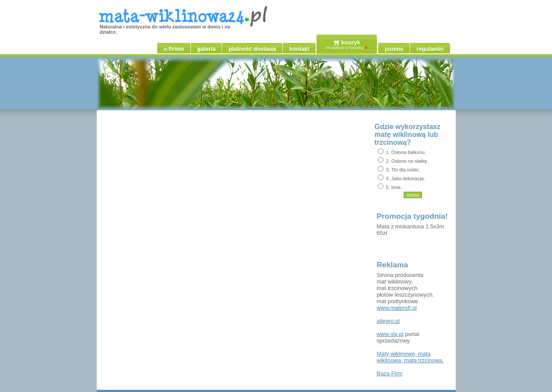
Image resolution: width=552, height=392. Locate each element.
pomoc (394, 49)
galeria (207, 49)
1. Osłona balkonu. (406, 152)
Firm (390, 373)
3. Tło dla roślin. (403, 170)
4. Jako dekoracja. (406, 178)
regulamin (430, 49)
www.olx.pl (390, 334)
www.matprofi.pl (397, 308)
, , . (410, 357)
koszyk (351, 42)
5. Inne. (394, 187)
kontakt (299, 49)
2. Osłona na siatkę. (407, 161)
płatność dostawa (252, 49)
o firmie (174, 49)
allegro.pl (389, 321)
